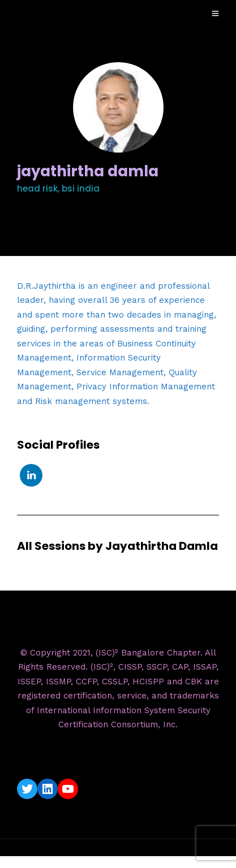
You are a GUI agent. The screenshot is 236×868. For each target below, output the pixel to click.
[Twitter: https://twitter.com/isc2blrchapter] (27, 789)
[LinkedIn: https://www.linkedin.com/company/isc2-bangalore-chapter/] (48, 789)
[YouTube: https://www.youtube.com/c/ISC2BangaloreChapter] (68, 789)
